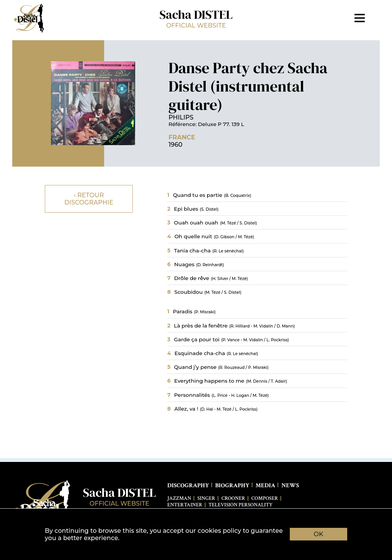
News (290, 485)
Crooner (233, 498)
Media (265, 485)
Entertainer (185, 505)
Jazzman (179, 498)
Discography (188, 485)
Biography (232, 485)
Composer (265, 498)
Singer (206, 498)
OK (319, 534)
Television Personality (241, 505)
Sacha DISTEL (196, 18)
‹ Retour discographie (89, 199)
